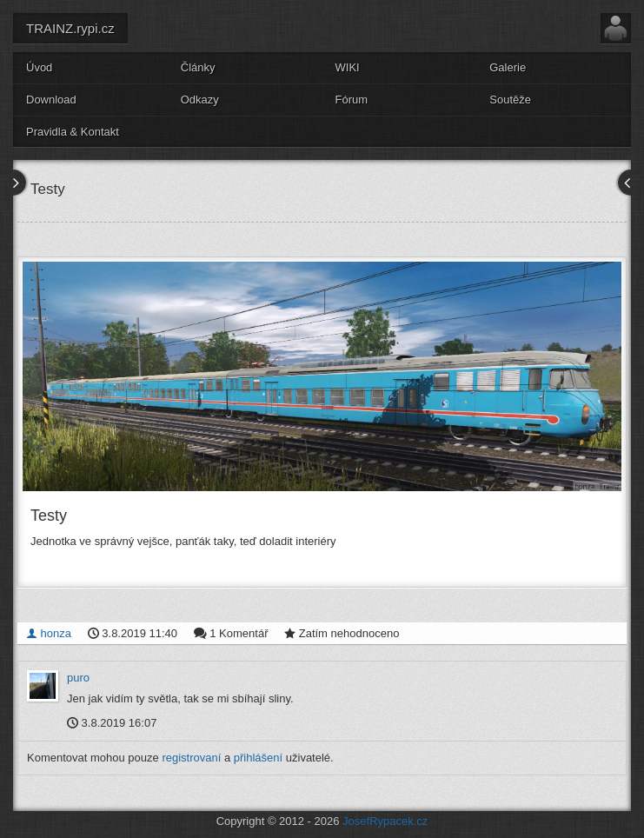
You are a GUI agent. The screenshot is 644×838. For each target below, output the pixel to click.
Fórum (352, 100)
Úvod (39, 67)
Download (51, 100)
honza (49, 633)
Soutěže (510, 100)
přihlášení (258, 758)
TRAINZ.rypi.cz (70, 28)
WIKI (348, 67)
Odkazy (200, 100)
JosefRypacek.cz (385, 821)
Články (198, 67)
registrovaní (191, 758)
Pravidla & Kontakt (73, 132)
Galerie (508, 67)
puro (78, 678)
